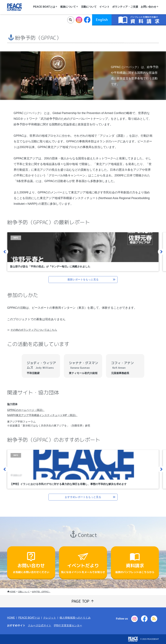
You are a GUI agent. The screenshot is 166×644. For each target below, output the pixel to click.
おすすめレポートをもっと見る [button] (90, 497)
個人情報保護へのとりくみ (75, 618)
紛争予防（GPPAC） (41, 592)
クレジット (50, 618)
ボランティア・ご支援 (125, 7)
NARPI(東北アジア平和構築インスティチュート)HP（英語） (42, 415)
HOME (13, 592)
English (102, 20)
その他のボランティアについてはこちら (34, 330)
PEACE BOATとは (29, 618)
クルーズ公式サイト (40, 625)
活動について (89, 7)
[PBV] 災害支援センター (68, 625)
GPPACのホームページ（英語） (26, 410)
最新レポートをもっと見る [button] (92, 280)
